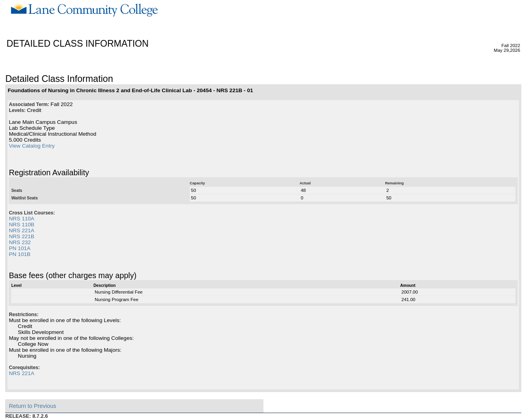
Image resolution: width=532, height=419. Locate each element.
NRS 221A (21, 230)
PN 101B (19, 254)
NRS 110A (21, 219)
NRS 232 (20, 242)
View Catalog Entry (31, 146)
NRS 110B (21, 225)
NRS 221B (21, 236)
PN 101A (19, 248)
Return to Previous (32, 406)
